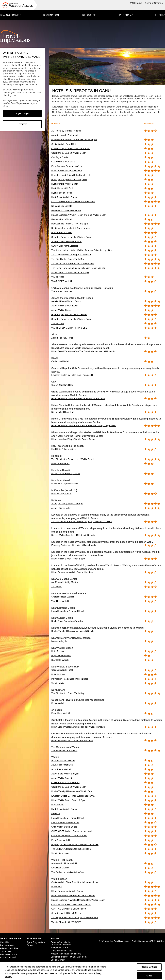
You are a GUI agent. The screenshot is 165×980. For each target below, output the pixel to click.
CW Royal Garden (60, 157)
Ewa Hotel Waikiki (60, 868)
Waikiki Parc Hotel (60, 853)
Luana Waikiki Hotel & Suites (65, 822)
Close (149, 976)
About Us (4, 942)
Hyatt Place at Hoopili (62, 193)
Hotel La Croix (58, 674)
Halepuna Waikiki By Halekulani (67, 171)
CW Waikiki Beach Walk (63, 162)
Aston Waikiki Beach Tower (64, 306)
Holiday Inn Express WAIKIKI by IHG (69, 179)
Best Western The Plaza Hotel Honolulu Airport (74, 140)
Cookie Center (57, 960)
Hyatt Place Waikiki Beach (64, 197)
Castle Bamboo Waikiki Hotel (65, 782)
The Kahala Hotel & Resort (64, 750)
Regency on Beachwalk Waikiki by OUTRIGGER (75, 845)
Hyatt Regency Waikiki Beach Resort (69, 314)
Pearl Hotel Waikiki (61, 713)
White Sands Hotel (60, 464)
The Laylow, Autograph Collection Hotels (71, 849)
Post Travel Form (8, 954)
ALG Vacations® (8, 958)
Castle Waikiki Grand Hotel (64, 144)
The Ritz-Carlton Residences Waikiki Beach (72, 264)
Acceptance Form (59, 948)
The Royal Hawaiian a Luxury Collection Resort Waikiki (78, 268)
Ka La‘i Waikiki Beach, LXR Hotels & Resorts (73, 535)
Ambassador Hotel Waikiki (64, 863)
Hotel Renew (58, 651)
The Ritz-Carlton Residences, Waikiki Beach (73, 459)
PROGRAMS (126, 15)
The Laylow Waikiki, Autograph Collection (71, 255)
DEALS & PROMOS (11, 15)
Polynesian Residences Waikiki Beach (70, 679)
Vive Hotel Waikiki (60, 601)
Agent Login (22, 113)
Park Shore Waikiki (61, 840)
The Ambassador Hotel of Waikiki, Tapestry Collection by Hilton (82, 250)
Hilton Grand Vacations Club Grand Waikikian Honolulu (78, 398)
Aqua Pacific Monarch (62, 765)
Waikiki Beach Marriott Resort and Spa (70, 272)
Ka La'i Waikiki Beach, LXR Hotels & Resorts (73, 202)
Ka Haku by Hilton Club (63, 412)
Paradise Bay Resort (61, 494)
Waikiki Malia (58, 277)
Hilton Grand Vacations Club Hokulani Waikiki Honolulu (78, 727)
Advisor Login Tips (9, 948)
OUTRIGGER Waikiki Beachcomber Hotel (72, 831)
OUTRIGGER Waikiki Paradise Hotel (69, 836)
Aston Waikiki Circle (61, 310)
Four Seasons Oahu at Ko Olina (67, 166)
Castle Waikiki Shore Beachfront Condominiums (75, 882)
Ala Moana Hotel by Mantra (65, 582)
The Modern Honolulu (62, 291)
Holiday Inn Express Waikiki (65, 484)
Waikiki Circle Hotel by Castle (66, 474)
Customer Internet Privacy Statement (68, 957)
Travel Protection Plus (61, 951)
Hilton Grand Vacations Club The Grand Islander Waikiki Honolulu (83, 351)
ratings (149, 124)
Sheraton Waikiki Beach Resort (66, 241)
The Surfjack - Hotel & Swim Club (68, 872)
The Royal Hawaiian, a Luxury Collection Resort (75, 918)
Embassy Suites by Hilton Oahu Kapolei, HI (72, 375)
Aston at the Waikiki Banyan (65, 774)
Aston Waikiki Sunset (62, 778)
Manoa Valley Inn (60, 641)
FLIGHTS (160, 15)
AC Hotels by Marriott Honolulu (66, 131)
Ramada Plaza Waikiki (62, 219)
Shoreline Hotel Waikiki (63, 597)
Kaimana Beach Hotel (62, 206)
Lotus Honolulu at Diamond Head (68, 611)
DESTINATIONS (52, 15)
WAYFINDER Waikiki (62, 281)
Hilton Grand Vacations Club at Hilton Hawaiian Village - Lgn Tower (84, 426)
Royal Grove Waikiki (61, 656)
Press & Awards (8, 945)
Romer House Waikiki (62, 232)
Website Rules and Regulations (66, 954)
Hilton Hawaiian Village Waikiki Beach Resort (73, 439)
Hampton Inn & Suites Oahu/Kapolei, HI (71, 175)
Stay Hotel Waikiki (60, 660)
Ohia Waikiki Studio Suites (64, 827)
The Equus (57, 587)
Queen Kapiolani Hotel (62, 385)
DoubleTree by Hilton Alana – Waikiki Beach (73, 791)
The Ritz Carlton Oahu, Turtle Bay (68, 259)
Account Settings (154, 3)
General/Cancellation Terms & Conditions (61, 943)
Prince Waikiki (58, 703)
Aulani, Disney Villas (61, 508)
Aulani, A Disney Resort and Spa (67, 504)
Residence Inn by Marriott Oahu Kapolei (71, 228)
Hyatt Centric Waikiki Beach (65, 184)
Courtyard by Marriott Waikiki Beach (69, 153)
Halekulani (56, 887)
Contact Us (5, 951)
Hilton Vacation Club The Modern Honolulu (72, 740)
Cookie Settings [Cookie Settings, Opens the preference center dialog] (149, 967)
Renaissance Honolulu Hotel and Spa (70, 224)
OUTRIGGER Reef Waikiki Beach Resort (71, 904)
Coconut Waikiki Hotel (62, 670)
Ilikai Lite (56, 813)
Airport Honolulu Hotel (62, 338)
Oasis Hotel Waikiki (61, 361)
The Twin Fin (58, 323)
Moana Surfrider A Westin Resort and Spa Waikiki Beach (79, 215)
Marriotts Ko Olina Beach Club (66, 210)
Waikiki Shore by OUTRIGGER (66, 922)
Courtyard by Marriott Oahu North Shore (71, 148)
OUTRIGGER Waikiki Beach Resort (69, 909)
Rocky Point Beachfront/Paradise (67, 621)
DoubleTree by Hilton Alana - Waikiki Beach (72, 631)
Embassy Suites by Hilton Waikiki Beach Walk (74, 545)
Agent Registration (36, 942)
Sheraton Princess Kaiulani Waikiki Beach (72, 237)
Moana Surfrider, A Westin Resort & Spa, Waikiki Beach (78, 900)
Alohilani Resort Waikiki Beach (66, 301)
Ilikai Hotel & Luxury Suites (64, 449)
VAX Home (136, 3)
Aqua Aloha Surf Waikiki (63, 760)
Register (22, 124)
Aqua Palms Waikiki (61, 769)
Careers (30, 945)
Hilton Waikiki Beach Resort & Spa (68, 559)
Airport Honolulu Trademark (65, 135)
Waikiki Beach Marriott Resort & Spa (69, 328)
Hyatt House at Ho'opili (62, 188)
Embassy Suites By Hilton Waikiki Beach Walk (74, 796)
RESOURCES (90, 15)
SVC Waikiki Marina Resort (64, 246)
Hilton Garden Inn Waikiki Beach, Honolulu (72, 572)
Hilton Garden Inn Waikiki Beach (67, 891)
